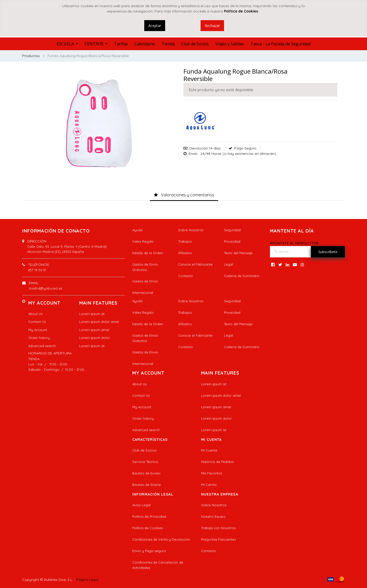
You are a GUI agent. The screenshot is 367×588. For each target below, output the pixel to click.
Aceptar (155, 26)
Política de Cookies (147, 528)
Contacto (186, 276)
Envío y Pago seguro (149, 551)
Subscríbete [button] (328, 252)
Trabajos (185, 241)
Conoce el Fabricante (195, 264)
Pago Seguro (245, 148)
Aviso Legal (141, 505)
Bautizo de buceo (146, 473)
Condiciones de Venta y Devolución (161, 539)
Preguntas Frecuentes (218, 539)
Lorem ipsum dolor (95, 338)
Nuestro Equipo (213, 516)
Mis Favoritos (212, 473)
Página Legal (87, 580)
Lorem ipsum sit (92, 314)
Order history (39, 338)
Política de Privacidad (149, 516)
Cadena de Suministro (242, 276)
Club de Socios (144, 450)
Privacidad (232, 241)
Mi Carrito (209, 485)
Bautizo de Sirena (146, 485)
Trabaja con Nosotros (218, 528)
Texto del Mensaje (238, 253)
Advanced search (42, 346)
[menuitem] (121, 44)
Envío (193, 154)
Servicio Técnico (145, 462)
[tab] (184, 195)
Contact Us (37, 322)
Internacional (143, 293)
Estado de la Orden (148, 253)
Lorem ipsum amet (94, 330)
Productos (31, 56)
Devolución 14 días (205, 148)
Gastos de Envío (145, 281)
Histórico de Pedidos (217, 462)
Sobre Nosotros (191, 230)
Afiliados (185, 253)
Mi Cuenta (209, 450)
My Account (38, 330)
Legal (228, 264)
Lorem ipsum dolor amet (99, 322)
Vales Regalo (143, 241)
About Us (35, 314)
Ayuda (137, 230)
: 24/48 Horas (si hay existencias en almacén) (237, 154)
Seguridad (232, 230)
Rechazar (212, 26)
